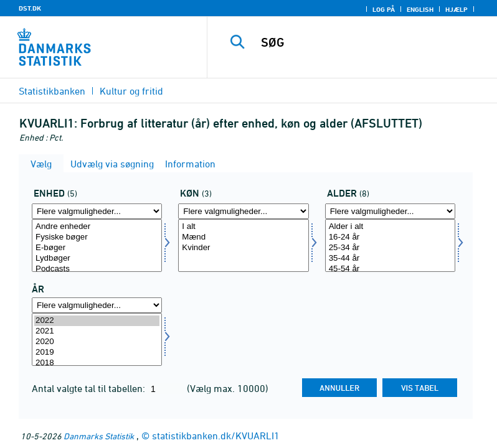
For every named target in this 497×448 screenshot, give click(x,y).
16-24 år (390, 237)
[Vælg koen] (243, 245)
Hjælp (457, 9)
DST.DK (30, 8)
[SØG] (371, 42)
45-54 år (390, 269)
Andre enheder (97, 227)
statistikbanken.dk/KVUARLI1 (216, 436)
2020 (97, 342)
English (420, 9)
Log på (384, 9)
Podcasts (97, 269)
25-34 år (390, 248)
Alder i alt (390, 227)
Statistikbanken (52, 91)
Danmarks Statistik (99, 436)
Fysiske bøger (97, 237)
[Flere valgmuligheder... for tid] (97, 305)
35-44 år (390, 259)
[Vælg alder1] (390, 245)
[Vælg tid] (97, 339)
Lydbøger (97, 259)
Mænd (243, 237)
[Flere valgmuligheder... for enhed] (97, 211)
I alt (243, 227)
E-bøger (97, 248)
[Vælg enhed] (97, 245)
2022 (97, 321)
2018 (97, 363)
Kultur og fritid (131, 91)
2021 (97, 331)
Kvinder (243, 248)
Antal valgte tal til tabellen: (90, 388)
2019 (97, 352)
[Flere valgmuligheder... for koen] (243, 211)
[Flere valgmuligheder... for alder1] (390, 211)
